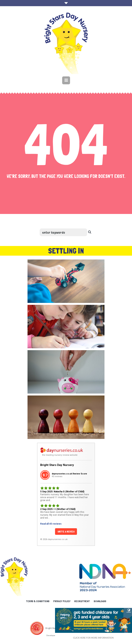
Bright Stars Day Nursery (57, 465)
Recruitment (82, 601)
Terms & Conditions (38, 601)
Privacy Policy (62, 601)
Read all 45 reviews (51, 524)
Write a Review (66, 532)
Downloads (100, 601)
